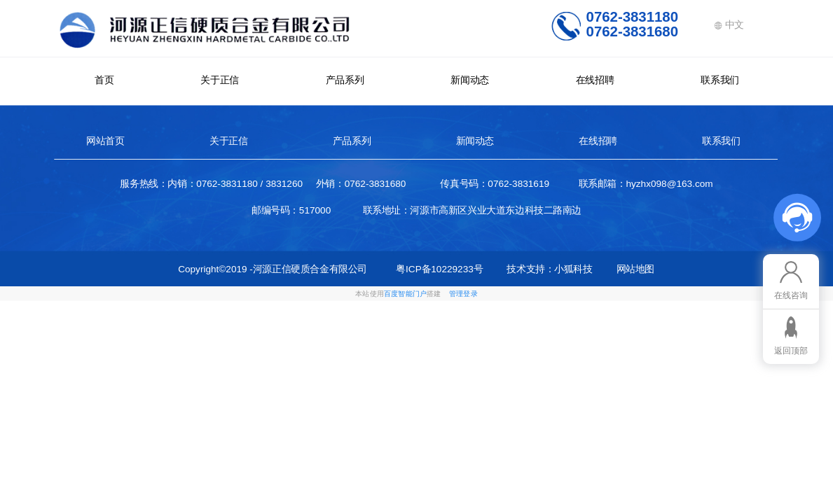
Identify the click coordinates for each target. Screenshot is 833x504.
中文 (729, 24)
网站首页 (105, 141)
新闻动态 (469, 80)
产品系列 (345, 80)
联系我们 (720, 80)
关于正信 (219, 80)
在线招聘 (595, 80)
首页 (104, 80)
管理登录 (463, 294)
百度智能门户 (405, 294)
